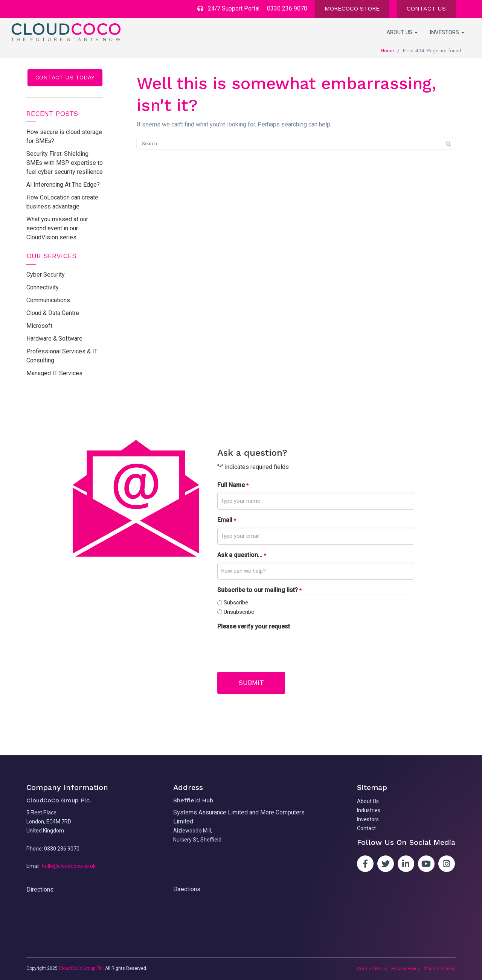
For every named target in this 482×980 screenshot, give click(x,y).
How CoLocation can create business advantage (62, 202)
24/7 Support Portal (228, 8)
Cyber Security (46, 275)
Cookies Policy (372, 969)
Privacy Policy (406, 969)
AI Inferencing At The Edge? (63, 185)
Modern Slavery (440, 969)
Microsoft (39, 326)
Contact (366, 828)
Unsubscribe (239, 612)
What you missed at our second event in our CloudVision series (57, 229)
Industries (369, 810)
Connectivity (43, 287)
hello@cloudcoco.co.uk (69, 866)
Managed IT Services (54, 373)
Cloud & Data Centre (53, 313)
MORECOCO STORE (352, 8)
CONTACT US (426, 8)
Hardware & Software (54, 339)
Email (227, 520)
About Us (402, 32)
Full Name (233, 485)
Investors (447, 32)
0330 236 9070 (287, 8)
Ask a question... (242, 555)
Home (387, 50)
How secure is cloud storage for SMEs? (64, 137)
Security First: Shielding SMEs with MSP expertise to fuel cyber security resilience (65, 163)
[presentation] (275, 649)
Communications (48, 300)
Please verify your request (254, 626)
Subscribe (236, 603)
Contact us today (65, 77)
